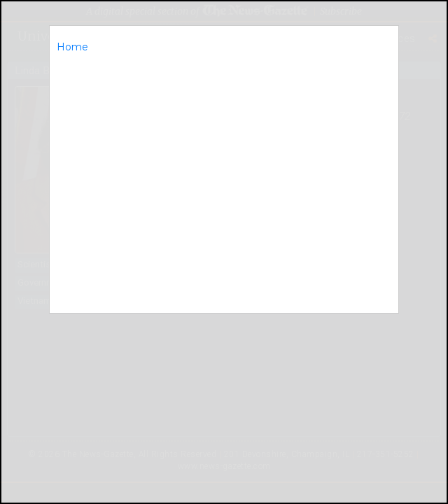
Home (72, 47)
